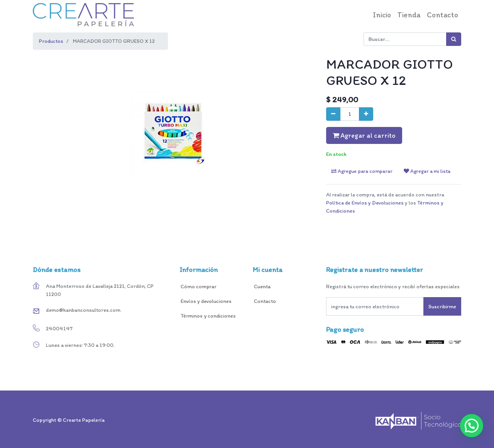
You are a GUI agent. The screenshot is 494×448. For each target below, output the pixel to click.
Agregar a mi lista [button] (427, 171)
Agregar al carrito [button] (364, 135)
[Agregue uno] (366, 114)
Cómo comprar (199, 287)
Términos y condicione (206, 316)
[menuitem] (382, 15)
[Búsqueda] (454, 39)
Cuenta (262, 287)
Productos (51, 41)
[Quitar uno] (333, 114)
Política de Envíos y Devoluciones (365, 203)
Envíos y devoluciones (206, 301)
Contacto (266, 301)
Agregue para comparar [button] (362, 171)
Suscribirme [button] (442, 307)
